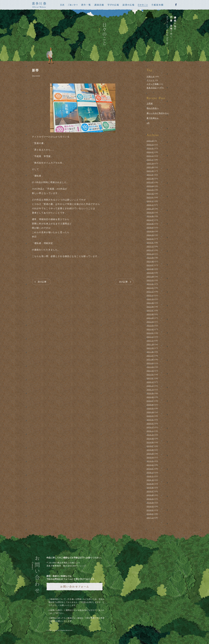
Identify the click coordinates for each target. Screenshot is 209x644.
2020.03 (150, 416)
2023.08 (150, 261)
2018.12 (150, 472)
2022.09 (150, 303)
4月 (148, 123)
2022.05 (150, 318)
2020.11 (150, 386)
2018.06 (150, 495)
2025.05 (150, 182)
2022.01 (150, 333)
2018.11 (150, 476)
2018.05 (150, 499)
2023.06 (150, 269)
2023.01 (150, 288)
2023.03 (150, 280)
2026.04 (150, 141)
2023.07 (150, 265)
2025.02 (150, 194)
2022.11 (150, 295)
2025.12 (150, 156)
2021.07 (150, 356)
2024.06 (150, 224)
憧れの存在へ (153, 108)
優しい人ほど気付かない (158, 113)
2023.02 (150, 284)
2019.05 (150, 454)
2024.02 (150, 239)
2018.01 (150, 514)
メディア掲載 (153, 84)
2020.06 (150, 405)
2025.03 (150, 190)
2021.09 (150, 348)
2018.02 (150, 510)
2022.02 (150, 329)
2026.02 (150, 148)
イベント (151, 80)
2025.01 (150, 197)
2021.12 (150, 337)
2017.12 (150, 518)
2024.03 (150, 235)
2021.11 (150, 341)
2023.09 (150, 258)
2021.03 (150, 371)
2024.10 (150, 209)
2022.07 (150, 310)
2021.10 (150, 344)
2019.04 (150, 457)
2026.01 (150, 152)
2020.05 (150, 408)
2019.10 (150, 435)
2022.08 (150, 307)
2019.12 (150, 427)
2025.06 (150, 179)
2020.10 (150, 390)
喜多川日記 (152, 88)
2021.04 (150, 367)
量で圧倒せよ (153, 118)
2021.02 (150, 374)
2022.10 (150, 299)
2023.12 (150, 246)
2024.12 (150, 201)
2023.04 (150, 276)
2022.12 (150, 292)
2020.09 (150, 393)
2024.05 (150, 227)
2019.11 (150, 431)
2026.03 (150, 145)
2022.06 (150, 314)
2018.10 (150, 480)
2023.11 (150, 250)
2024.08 (150, 216)
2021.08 (150, 352)
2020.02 (150, 420)
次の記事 (123, 282)
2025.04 (150, 186)
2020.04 (150, 412)
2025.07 (150, 175)
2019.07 (150, 446)
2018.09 (150, 484)
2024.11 (150, 205)
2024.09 (150, 212)
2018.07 (150, 491)
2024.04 (150, 231)
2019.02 (150, 465)
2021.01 (150, 378)
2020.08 (150, 397)
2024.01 (150, 243)
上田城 (150, 103)
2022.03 (150, 325)
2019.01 (150, 469)
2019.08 (150, 442)
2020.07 (150, 401)
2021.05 (150, 363)
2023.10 (150, 254)
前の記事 (42, 282)
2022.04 (150, 322)
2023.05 (150, 273)
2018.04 (150, 503)
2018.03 (150, 506)
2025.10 (150, 163)
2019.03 (150, 461)
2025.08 (150, 171)
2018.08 (150, 488)
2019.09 (150, 439)
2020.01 (150, 423)
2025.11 (150, 160)
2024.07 (150, 220)
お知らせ (151, 76)
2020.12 (150, 382)
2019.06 (150, 450)
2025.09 (150, 167)
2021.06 (150, 359)
